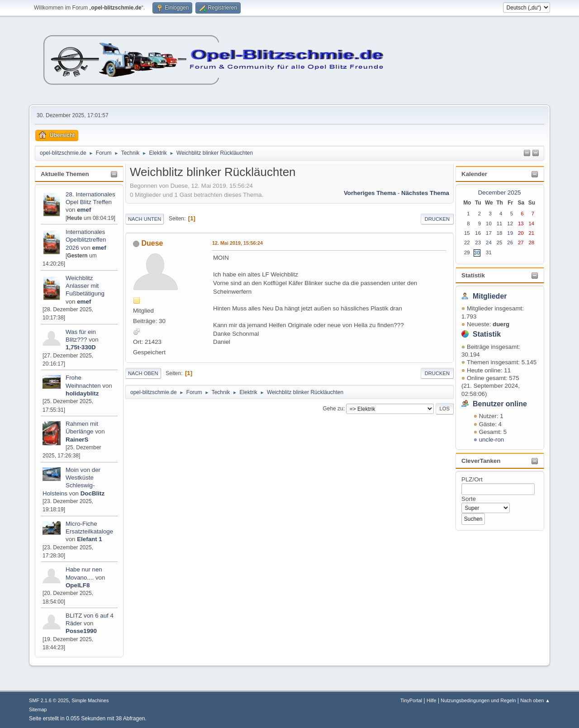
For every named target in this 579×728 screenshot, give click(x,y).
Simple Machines (90, 700)
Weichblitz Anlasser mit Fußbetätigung (85, 286)
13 (521, 224)
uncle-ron (492, 440)
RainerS (77, 440)
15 (467, 233)
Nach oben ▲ (535, 700)
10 (489, 224)
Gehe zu (333, 409)
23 (478, 243)
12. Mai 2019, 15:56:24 (237, 243)
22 (467, 243)
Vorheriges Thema (370, 193)
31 (489, 252)
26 (510, 243)
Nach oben (143, 373)
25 (500, 243)
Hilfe (432, 700)
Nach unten (145, 219)
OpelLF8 (78, 585)
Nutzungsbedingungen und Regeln (478, 700)
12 (510, 224)
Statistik (473, 275)
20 (521, 233)
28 (532, 243)
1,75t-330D (81, 347)
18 (500, 233)
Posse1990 (81, 631)
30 (477, 253)
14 (532, 224)
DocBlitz (93, 493)
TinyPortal (411, 700)
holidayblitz (82, 393)
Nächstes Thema (425, 193)
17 (489, 233)
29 (467, 252)
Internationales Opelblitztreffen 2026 (86, 240)
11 (500, 224)
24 (489, 243)
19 (510, 233)
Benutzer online (500, 404)
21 (532, 233)
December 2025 (500, 193)
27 (521, 243)
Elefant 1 (90, 539)
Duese (152, 243)
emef (84, 210)
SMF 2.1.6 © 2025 (49, 700)
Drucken (437, 219)
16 (478, 233)
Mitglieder (490, 296)
